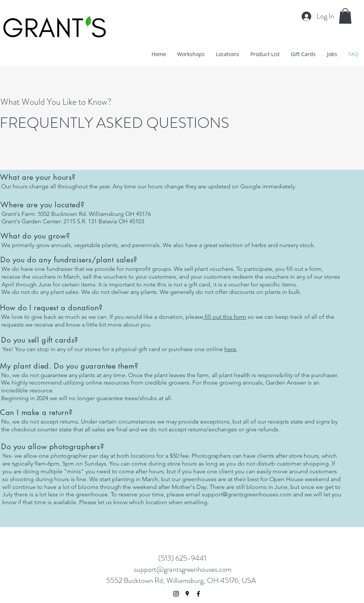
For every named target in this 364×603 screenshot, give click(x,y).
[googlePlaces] (187, 594)
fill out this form (225, 317)
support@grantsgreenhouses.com (247, 494)
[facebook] (198, 594)
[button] (345, 16)
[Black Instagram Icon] (176, 594)
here (230, 349)
